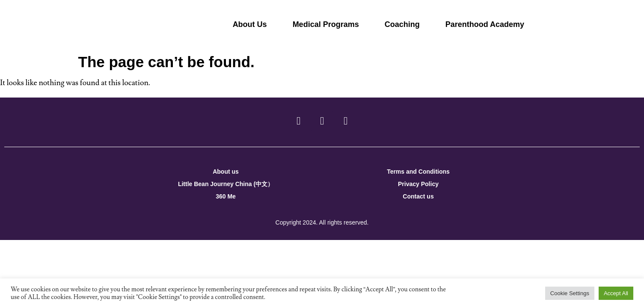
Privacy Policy (418, 184)
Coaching (402, 24)
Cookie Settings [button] (570, 293)
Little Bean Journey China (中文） (226, 184)
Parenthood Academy (485, 24)
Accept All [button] (616, 293)
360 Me (226, 196)
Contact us (418, 196)
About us (226, 172)
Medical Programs (326, 24)
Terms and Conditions (418, 172)
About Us (250, 24)
